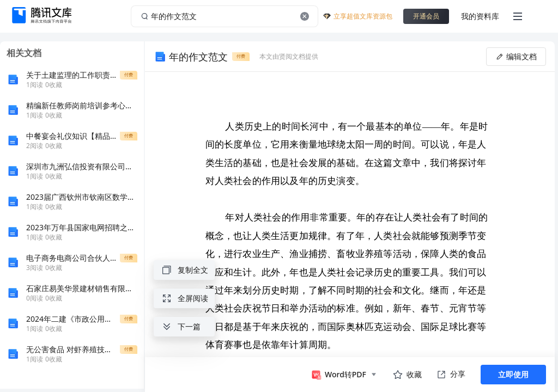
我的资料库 (480, 16)
